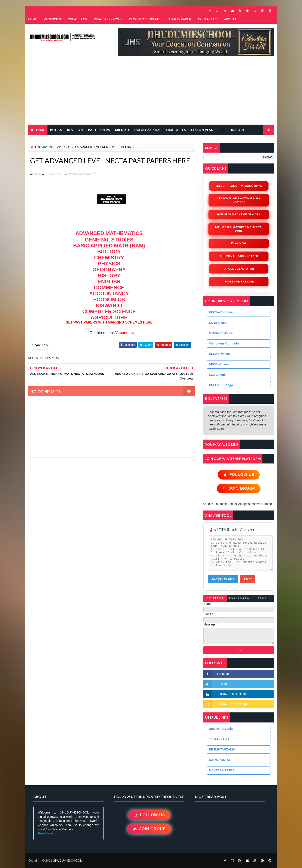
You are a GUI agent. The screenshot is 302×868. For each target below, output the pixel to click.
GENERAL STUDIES (109, 240)
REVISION (75, 130)
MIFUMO (122, 130)
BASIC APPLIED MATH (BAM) (109, 246)
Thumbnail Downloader (239, 256)
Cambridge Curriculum (225, 343)
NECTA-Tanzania (221, 312)
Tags (262, 598)
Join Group (239, 489)
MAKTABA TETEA (222, 770)
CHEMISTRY (109, 258)
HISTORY (109, 276)
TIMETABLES (176, 130)
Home (40, 130)
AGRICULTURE (109, 317)
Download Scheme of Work (239, 214)
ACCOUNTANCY (109, 294)
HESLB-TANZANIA (222, 749)
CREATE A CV (78, 19)
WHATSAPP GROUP (108, 19)
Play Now (239, 243)
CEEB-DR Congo (221, 385)
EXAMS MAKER (180, 19)
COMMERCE (109, 288)
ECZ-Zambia (218, 375)
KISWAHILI (109, 305)
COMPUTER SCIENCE (109, 311)
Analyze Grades (223, 579)
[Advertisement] (151, 93)
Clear (248, 579)
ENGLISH (109, 282)
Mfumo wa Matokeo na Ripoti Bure (239, 229)
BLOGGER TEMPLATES (146, 19)
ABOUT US (232, 19)
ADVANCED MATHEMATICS (109, 233)
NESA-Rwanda (219, 354)
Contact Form (215, 599)
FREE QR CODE (233, 130)
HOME (33, 19)
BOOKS (56, 130)
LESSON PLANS (203, 130)
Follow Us (239, 475)
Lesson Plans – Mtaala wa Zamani (239, 200)
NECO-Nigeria (219, 364)
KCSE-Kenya (218, 323)
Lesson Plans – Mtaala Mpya (239, 186)
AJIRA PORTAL (220, 760)
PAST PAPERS (99, 130)
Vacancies (124, 333)
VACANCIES (52, 19)
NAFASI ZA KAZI (147, 130)
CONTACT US (208, 19)
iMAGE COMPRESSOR (239, 282)
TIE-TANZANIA (219, 739)
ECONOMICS (109, 299)
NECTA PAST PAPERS (52, 147)
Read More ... (47, 833)
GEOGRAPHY (109, 270)
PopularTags (239, 599)
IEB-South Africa (221, 333)
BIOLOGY (109, 252)
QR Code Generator (239, 269)
